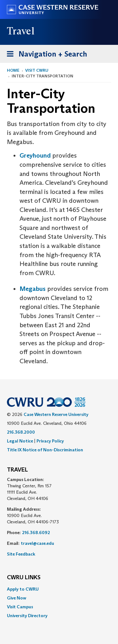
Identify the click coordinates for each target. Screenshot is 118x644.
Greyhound (35, 155)
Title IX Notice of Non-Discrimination (45, 450)
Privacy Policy (50, 441)
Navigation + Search (45, 55)
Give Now (17, 598)
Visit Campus (20, 607)
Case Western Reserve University (56, 414)
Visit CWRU (37, 70)
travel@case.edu (37, 543)
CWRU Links (24, 578)
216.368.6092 (36, 533)
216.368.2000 (21, 432)
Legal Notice (20, 441)
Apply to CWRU (23, 589)
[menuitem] (59, 589)
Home (13, 70)
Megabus (33, 289)
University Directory (27, 616)
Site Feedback (21, 554)
